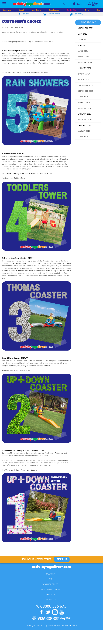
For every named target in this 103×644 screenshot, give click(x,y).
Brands (22, 10)
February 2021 (85, 62)
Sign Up (62, 559)
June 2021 (83, 40)
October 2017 (85, 80)
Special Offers (72, 10)
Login (80, 4)
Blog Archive (88, 22)
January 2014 (85, 125)
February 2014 (85, 120)
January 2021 (85, 68)
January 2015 (85, 114)
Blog (98, 10)
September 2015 (86, 91)
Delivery (50, 574)
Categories (7, 10)
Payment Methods (50, 584)
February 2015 (85, 108)
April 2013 (83, 137)
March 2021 (84, 57)
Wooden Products (51, 589)
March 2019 (84, 74)
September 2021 (86, 28)
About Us (50, 594)
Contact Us (51, 600)
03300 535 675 (51, 606)
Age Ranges (37, 10)
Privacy (67, 625)
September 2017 (86, 85)
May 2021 (83, 45)
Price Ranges (54, 10)
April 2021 (83, 51)
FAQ (51, 579)
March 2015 (84, 102)
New (87, 10)
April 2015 (83, 97)
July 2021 (83, 34)
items (95, 4)
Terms (74, 625)
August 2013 (84, 131)
